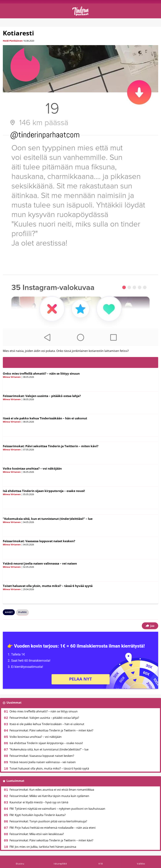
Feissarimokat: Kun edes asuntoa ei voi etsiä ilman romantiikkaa (52, 790)
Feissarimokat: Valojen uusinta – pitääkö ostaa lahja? (42, 396)
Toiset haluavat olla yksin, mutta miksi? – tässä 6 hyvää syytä (48, 586)
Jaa (150, 626)
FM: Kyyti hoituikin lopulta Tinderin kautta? (38, 815)
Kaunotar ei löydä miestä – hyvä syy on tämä (39, 802)
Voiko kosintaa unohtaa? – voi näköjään (32, 468)
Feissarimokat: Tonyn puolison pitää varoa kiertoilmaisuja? (48, 821)
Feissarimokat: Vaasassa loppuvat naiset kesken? (39, 541)
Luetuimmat (15, 781)
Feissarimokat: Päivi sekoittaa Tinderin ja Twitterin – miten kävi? (51, 446)
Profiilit (22, 612)
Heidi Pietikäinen (13, 41)
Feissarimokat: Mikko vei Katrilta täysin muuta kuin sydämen (49, 796)
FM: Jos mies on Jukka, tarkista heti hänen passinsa (43, 847)
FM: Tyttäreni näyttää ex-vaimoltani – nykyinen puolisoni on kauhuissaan (57, 809)
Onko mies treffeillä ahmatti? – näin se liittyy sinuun (41, 373)
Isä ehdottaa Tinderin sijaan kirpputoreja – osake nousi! (44, 491)
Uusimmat (14, 703)
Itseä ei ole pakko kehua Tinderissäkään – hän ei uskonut (45, 418)
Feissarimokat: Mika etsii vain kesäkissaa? (37, 834)
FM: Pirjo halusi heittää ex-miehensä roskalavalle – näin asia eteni (53, 828)
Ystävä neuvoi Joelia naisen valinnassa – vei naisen (40, 563)
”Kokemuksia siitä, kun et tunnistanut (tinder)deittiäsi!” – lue (48, 519)
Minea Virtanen (12, 377)
